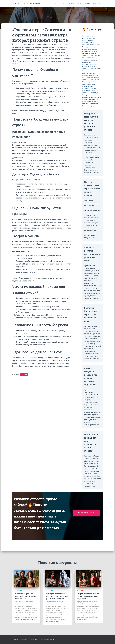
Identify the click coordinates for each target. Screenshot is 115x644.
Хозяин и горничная (88, 82)
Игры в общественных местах (92, 45)
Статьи (79, 3)
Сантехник (85, 71)
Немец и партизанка (89, 84)
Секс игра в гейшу (88, 43)
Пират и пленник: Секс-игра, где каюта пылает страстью (91, 190)
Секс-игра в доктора (89, 73)
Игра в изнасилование (89, 38)
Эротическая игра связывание (92, 69)
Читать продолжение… (28, 619)
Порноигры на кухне (89, 47)
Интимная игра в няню (89, 53)
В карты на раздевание (89, 49)
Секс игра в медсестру (89, 64)
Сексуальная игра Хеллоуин (91, 51)
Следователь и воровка (90, 60)
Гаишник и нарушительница (91, 106)
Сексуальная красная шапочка (92, 97)
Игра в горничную (88, 40)
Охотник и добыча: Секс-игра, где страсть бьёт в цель (26, 596)
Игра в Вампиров (88, 58)
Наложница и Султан (89, 67)
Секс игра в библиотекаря (90, 104)
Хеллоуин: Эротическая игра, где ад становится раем (92, 321)
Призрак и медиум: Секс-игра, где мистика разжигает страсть (92, 122)
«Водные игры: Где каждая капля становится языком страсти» (91, 451)
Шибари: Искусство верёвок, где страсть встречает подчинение (92, 383)
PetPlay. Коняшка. (88, 86)
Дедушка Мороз (87, 62)
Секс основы (97, 3)
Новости (87, 3)
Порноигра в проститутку (90, 102)
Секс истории (60, 3)
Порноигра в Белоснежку (90, 75)
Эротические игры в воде (90, 93)
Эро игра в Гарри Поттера (90, 99)
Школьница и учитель (89, 88)
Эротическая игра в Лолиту (91, 80)
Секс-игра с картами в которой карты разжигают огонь (91, 259)
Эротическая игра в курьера (91, 56)
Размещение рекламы (48, 640)
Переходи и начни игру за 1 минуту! (86, 523)
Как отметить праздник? (90, 36)
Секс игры (70, 3)
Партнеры (25, 640)
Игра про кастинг (87, 95)
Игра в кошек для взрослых (91, 77)
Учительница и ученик (89, 91)
